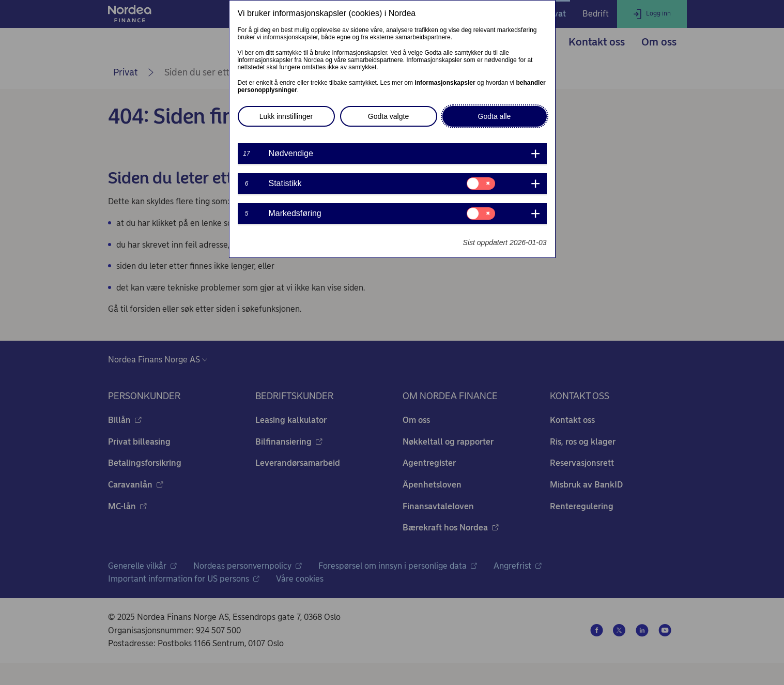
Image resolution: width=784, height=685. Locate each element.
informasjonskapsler (445, 83)
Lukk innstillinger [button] (286, 116)
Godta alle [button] (495, 116)
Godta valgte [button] (388, 116)
